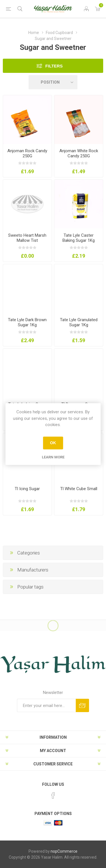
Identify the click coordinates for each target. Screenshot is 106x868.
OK (53, 443)
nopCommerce (64, 851)
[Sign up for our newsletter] (46, 705)
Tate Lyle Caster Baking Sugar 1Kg (79, 238)
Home (34, 33)
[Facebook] (53, 795)
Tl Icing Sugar (27, 489)
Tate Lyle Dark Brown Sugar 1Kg (27, 322)
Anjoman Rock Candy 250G (27, 153)
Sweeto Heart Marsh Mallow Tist (27, 238)
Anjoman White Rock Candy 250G (79, 153)
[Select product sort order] (53, 82)
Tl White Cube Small (79, 489)
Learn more (53, 457)
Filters (54, 66)
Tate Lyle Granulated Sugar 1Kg (79, 322)
